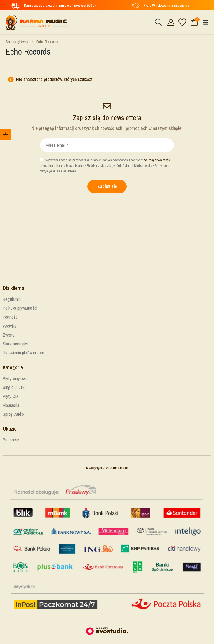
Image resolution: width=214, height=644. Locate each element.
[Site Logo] (36, 22)
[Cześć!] (170, 22)
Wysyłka (10, 326)
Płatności (11, 317)
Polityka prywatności (20, 308)
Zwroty (9, 335)
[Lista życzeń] (182, 22)
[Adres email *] (107, 145)
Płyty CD (10, 396)
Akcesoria (11, 405)
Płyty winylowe (15, 378)
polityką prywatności (157, 160)
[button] (158, 22)
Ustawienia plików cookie (24, 353)
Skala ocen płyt (16, 344)
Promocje (11, 440)
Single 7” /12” (14, 387)
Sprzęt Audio (13, 414)
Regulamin (12, 299)
